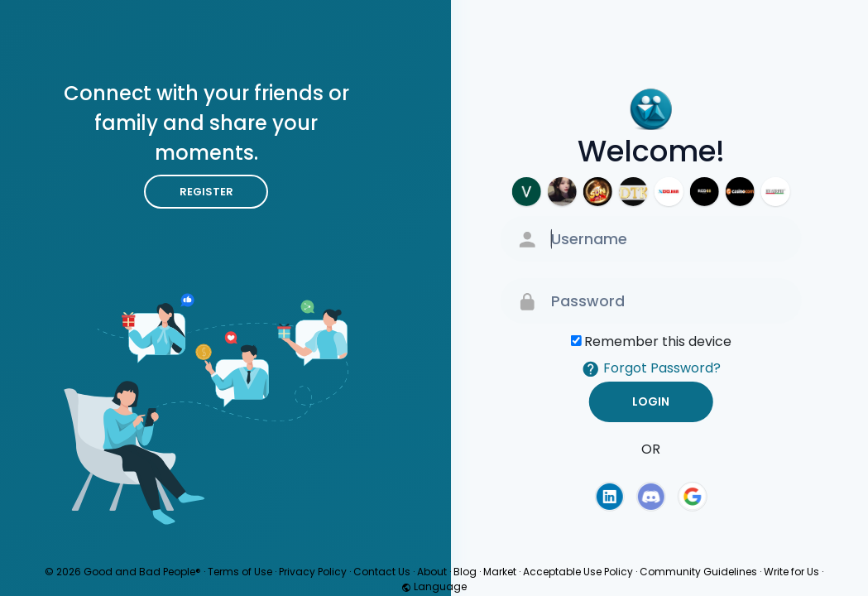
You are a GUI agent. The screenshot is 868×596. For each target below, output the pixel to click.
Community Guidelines (698, 572)
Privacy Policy (313, 572)
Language (434, 586)
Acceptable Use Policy (578, 572)
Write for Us (791, 572)
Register (206, 192)
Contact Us (382, 572)
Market (500, 572)
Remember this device (658, 341)
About (432, 572)
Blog (465, 572)
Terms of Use (240, 572)
